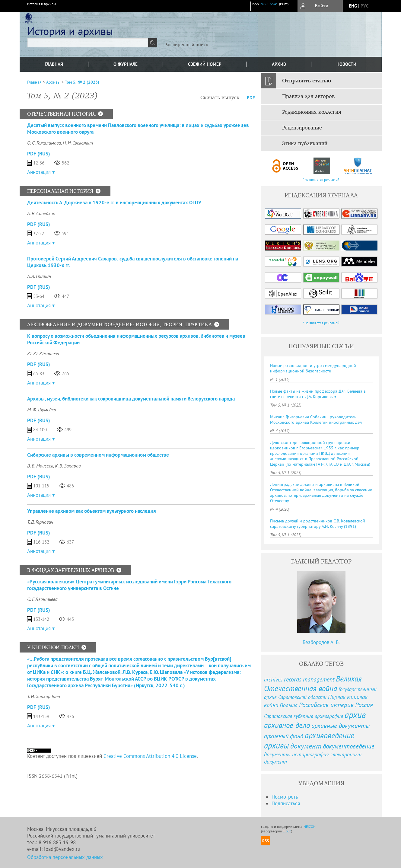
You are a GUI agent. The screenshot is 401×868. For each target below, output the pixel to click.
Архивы (53, 82)
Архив (279, 64)
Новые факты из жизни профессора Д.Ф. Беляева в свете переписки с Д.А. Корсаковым (318, 394)
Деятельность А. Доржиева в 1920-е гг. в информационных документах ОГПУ (114, 203)
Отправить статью (307, 81)
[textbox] (88, 43)
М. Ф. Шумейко (42, 410)
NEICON (310, 827)
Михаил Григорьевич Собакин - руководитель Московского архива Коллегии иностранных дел (316, 420)
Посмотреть (285, 797)
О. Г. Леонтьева (42, 599)
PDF (251, 98)
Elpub (287, 831)
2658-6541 (269, 4)
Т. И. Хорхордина (44, 696)
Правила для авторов (308, 97)
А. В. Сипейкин (41, 213)
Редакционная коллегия (312, 112)
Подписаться (286, 803)
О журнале (126, 64)
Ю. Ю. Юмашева (43, 353)
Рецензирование (302, 128)
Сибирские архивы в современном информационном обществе (98, 455)
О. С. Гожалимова (44, 143)
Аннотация (39, 172)
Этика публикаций (305, 144)
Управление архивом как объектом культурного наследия (92, 511)
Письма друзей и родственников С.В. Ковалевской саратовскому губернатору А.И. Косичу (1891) (318, 524)
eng (353, 6)
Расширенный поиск (186, 44)
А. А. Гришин (39, 276)
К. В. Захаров (68, 466)
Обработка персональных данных (65, 857)
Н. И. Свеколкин (78, 143)
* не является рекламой (321, 179)
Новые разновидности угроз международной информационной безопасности (313, 368)
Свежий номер (205, 64)
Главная (54, 64)
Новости (346, 64)
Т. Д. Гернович (40, 522)
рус (364, 6)
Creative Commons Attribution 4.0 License (150, 756)
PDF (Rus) (39, 154)
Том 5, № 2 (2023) (82, 82)
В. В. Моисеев (40, 466)
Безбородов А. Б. (321, 642)
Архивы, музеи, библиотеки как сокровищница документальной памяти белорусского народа (131, 399)
